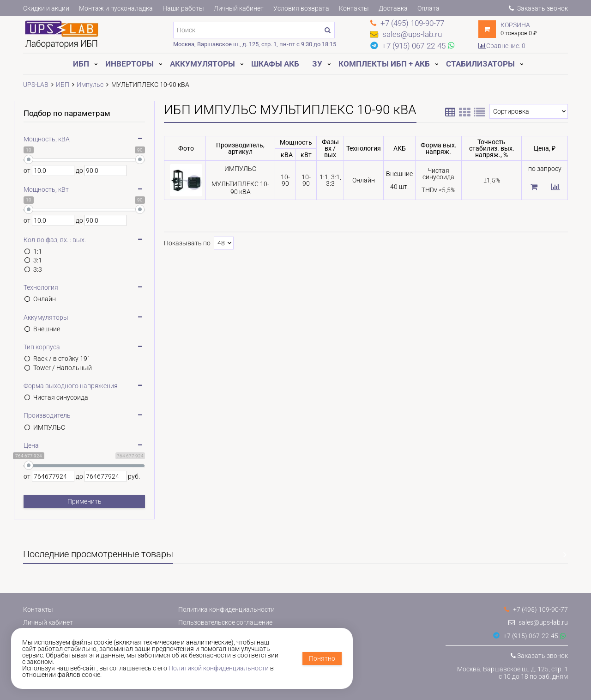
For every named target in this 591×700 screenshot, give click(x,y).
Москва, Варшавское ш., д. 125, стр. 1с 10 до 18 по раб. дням (513, 673)
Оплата (428, 8)
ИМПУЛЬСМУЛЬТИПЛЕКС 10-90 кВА (240, 180)
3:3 (38, 269)
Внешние (47, 329)
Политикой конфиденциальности (219, 668)
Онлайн (45, 299)
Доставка (393, 8)
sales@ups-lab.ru (538, 622)
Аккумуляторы (202, 64)
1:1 (38, 251)
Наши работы (183, 8)
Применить (84, 501)
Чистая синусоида (61, 397)
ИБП (81, 64)
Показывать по (187, 243)
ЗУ (317, 64)
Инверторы (130, 64)
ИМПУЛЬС (49, 427)
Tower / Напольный (63, 368)
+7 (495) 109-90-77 (536, 609)
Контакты (354, 8)
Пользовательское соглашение (225, 622)
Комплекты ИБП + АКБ (384, 64)
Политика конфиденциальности (226, 609)
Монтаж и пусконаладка (116, 8)
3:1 (38, 260)
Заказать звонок (538, 8)
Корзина (515, 25)
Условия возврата (301, 8)
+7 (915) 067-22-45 (526, 636)
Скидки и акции (46, 8)
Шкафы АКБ (275, 64)
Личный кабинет (239, 8)
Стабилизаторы (480, 64)
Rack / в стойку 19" (61, 359)
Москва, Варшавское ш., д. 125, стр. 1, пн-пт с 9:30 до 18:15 (255, 44)
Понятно (322, 658)
